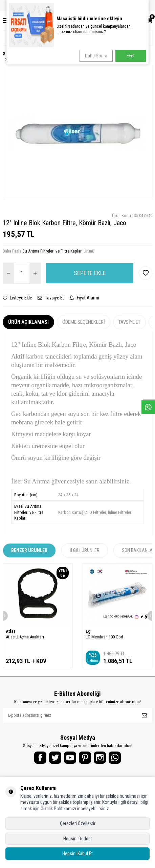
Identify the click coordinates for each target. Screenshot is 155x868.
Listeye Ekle (17, 298)
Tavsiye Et (51, 298)
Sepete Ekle (90, 273)
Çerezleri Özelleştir (78, 823)
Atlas (11, 631)
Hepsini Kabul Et (77, 853)
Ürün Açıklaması (28, 322)
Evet (131, 56)
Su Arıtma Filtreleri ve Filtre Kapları (52, 251)
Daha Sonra (96, 56)
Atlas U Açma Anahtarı (25, 637)
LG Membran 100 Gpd (104, 637)
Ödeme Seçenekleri (84, 322)
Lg (88, 631)
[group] (77, 132)
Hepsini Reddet (78, 839)
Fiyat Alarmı (84, 298)
